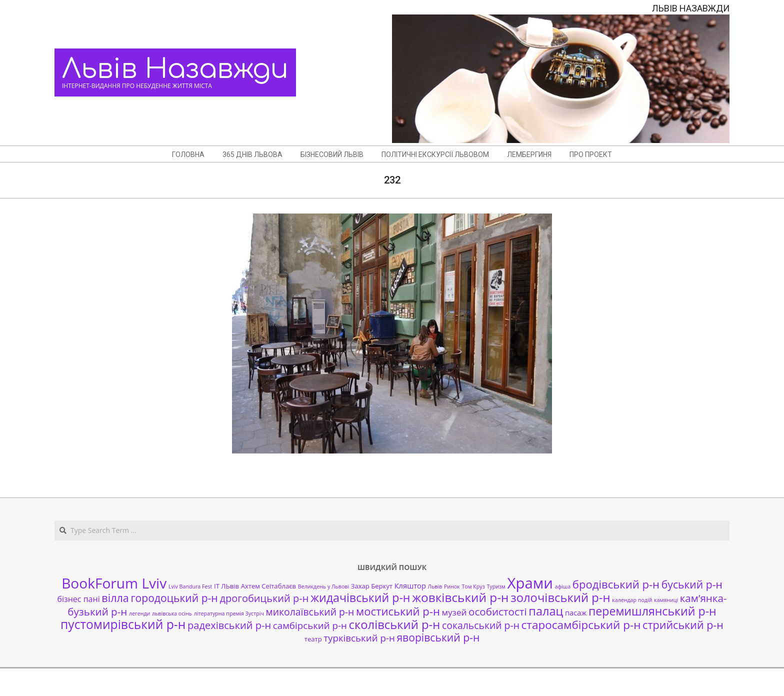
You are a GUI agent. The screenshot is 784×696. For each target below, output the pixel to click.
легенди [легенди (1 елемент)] (139, 613)
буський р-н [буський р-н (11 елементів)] (692, 584)
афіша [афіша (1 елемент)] (563, 586)
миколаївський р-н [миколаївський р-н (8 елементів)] (310, 612)
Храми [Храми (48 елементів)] (530, 583)
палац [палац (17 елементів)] (546, 611)
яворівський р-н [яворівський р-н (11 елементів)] (438, 637)
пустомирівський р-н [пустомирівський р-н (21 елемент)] (123, 624)
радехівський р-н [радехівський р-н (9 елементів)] (229, 625)
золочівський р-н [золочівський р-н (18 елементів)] (560, 597)
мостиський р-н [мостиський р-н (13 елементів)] (398, 611)
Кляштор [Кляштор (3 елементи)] (410, 585)
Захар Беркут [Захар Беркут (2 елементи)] (372, 586)
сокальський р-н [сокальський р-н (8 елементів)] (481, 625)
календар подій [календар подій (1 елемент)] (632, 600)
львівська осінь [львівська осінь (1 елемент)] (172, 613)
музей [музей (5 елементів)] (454, 612)
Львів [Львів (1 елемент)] (435, 586)
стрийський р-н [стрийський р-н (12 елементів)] (683, 625)
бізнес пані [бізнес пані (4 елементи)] (78, 599)
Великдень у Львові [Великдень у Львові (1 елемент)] (323, 586)
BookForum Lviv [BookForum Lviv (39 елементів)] (114, 583)
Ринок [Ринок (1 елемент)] (452, 586)
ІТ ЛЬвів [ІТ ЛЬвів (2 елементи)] (226, 586)
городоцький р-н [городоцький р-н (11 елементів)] (174, 598)
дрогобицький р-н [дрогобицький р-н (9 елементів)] (264, 598)
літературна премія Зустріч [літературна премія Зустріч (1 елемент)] (229, 613)
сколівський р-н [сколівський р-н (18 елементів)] (394, 624)
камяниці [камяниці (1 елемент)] (666, 600)
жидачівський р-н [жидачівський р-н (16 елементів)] (360, 597)
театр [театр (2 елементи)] (313, 639)
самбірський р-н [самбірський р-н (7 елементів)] (310, 625)
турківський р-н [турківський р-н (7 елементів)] (359, 638)
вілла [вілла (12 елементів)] (115, 598)
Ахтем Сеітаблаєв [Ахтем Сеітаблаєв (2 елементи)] (268, 586)
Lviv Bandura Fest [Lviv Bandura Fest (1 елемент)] (190, 586)
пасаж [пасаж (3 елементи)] (576, 612)
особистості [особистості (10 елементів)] (498, 611)
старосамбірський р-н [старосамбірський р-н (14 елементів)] (581, 625)
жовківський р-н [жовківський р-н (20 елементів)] (460, 597)
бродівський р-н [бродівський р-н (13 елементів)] (616, 584)
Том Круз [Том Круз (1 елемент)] (473, 586)
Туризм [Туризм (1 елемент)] (496, 586)
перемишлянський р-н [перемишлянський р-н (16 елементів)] (652, 611)
